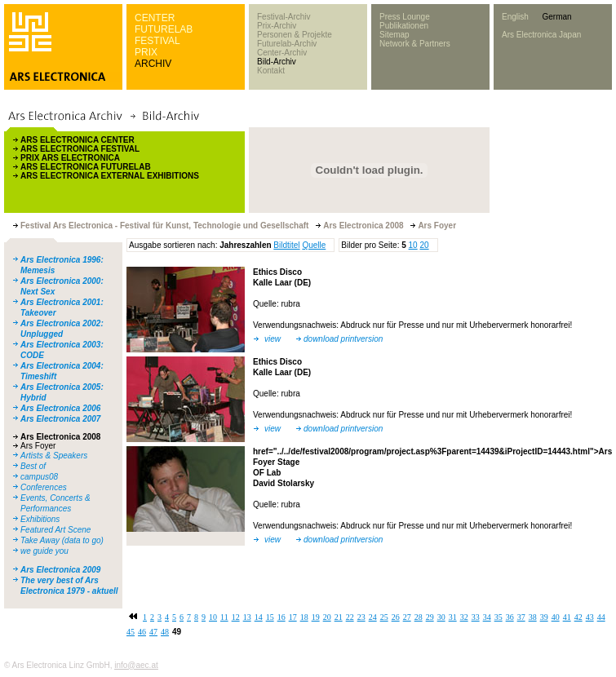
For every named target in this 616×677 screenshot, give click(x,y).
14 (259, 617)
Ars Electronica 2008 (60, 437)
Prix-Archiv (277, 26)
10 (413, 245)
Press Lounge (405, 17)
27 (407, 617)
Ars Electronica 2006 (60, 408)
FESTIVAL (157, 41)
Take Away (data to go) (62, 540)
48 (165, 632)
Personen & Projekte (295, 35)
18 (304, 617)
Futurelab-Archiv (287, 44)
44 (601, 617)
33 (476, 617)
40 (556, 617)
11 (224, 617)
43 (590, 617)
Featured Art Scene (55, 530)
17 (293, 617)
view (273, 339)
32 (464, 617)
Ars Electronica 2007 (60, 419)
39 (544, 617)
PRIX (146, 52)
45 (131, 632)
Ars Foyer (38, 446)
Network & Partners (415, 44)
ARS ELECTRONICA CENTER (78, 140)
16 (281, 617)
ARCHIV (153, 64)
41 (567, 617)
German (556, 17)
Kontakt (271, 71)
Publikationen (404, 26)
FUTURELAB (164, 29)
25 (384, 617)
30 (441, 617)
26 (396, 617)
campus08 (39, 477)
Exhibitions (40, 519)
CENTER (155, 18)
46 (142, 632)
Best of (33, 466)
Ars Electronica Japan (541, 35)
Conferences (44, 487)
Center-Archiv (282, 53)
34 (487, 617)
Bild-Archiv (277, 62)
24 (373, 617)
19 (316, 617)
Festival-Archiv (284, 17)
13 (247, 617)
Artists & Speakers (54, 456)
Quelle (314, 245)
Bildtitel (286, 245)
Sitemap (394, 35)
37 (521, 617)
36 (510, 617)
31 (453, 617)
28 (419, 617)
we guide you (44, 551)
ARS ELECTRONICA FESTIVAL (80, 149)
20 (424, 245)
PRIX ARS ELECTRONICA (70, 158)
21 (339, 617)
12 (236, 617)
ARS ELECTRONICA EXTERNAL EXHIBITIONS (110, 176)
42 (578, 617)
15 (270, 617)
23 (361, 617)
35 (499, 617)
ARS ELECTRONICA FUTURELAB (86, 167)
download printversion (343, 339)
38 (533, 617)
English (515, 17)
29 (430, 617)
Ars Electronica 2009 (60, 570)
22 (350, 617)
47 (153, 632)
